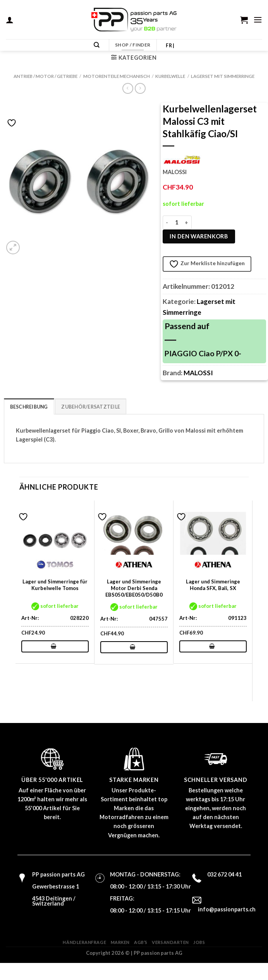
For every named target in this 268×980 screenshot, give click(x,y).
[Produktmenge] (177, 223)
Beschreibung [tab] (27, 406)
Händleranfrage (84, 942)
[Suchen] (97, 45)
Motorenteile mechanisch (117, 76)
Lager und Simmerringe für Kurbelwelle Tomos (55, 584)
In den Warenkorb (199, 236)
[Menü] (258, 19)
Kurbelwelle (170, 76)
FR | (170, 46)
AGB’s (141, 942)
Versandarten (170, 942)
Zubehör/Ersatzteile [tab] (84, 406)
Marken (120, 942)
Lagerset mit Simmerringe (223, 76)
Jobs (199, 942)
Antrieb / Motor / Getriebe (46, 76)
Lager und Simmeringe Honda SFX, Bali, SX (213, 584)
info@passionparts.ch (227, 909)
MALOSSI (198, 373)
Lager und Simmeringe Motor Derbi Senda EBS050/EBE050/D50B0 (134, 588)
